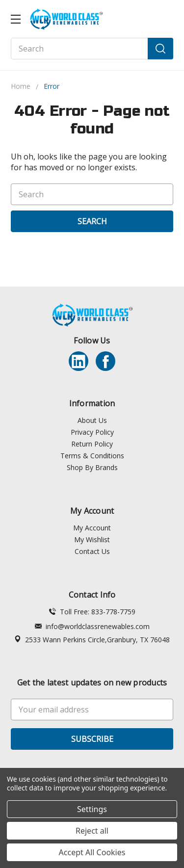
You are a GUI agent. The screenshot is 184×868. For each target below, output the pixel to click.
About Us (92, 420)
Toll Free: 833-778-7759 (92, 612)
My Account (92, 528)
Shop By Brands (92, 467)
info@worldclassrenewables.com (92, 626)
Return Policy (92, 444)
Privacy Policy (92, 432)
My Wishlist (92, 539)
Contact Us (92, 551)
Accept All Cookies (92, 852)
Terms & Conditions (92, 456)
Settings (92, 809)
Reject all (92, 831)
